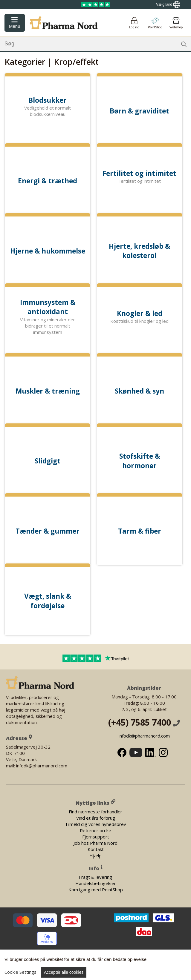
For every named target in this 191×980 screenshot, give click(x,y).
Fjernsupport (96, 836)
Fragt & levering (95, 877)
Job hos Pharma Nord (95, 843)
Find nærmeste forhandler (95, 811)
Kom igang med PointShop (96, 889)
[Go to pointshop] (155, 23)
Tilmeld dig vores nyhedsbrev (95, 824)
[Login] (134, 23)
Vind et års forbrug (96, 818)
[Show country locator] (168, 4)
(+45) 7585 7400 (144, 722)
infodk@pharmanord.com (144, 736)
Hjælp (95, 855)
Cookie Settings (20, 972)
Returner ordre (95, 830)
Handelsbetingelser (96, 883)
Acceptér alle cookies (64, 972)
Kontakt (96, 849)
